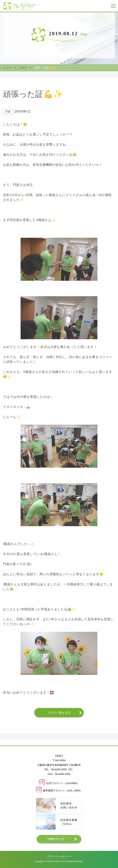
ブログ (23, 68)
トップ (7, 68)
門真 (8, 112)
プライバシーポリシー (59, 856)
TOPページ (56, 839)
